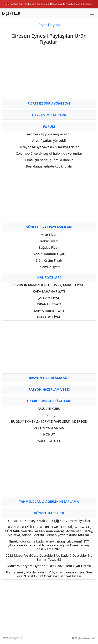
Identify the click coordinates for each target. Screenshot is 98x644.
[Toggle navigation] (92, 13)
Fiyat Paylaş (49, 25)
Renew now (56, 4)
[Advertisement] (49, 74)
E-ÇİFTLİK (11, 13)
